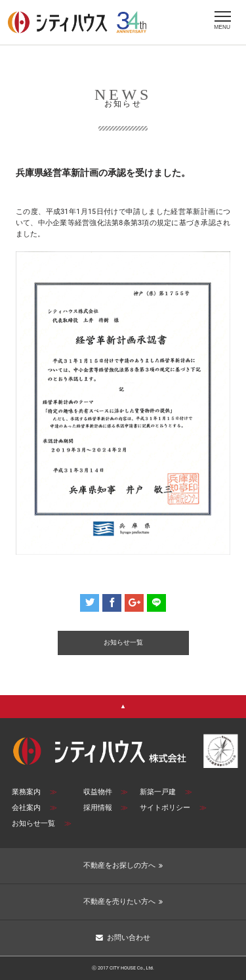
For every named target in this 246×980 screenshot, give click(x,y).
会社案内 (34, 808)
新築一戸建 (166, 792)
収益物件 (106, 792)
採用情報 (106, 808)
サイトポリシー (173, 808)
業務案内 (34, 792)
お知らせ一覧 (42, 823)
